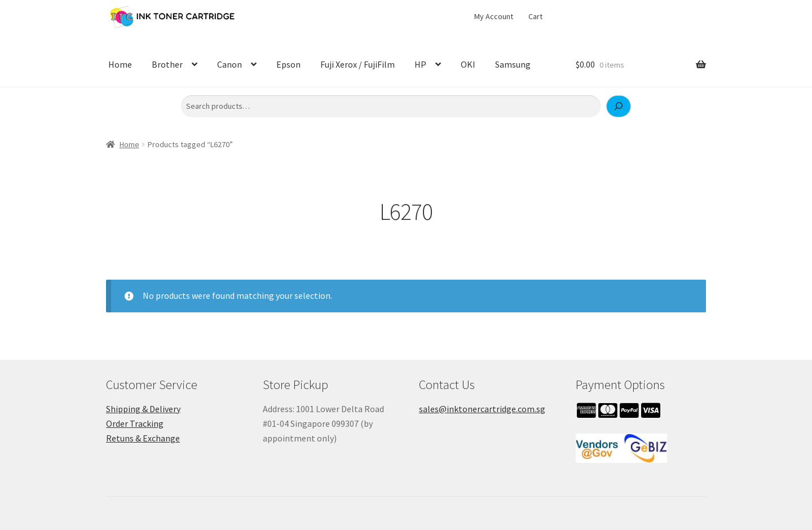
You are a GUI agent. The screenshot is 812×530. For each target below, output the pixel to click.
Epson (288, 64)
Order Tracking (135, 423)
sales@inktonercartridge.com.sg (482, 409)
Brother (167, 64)
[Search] (619, 107)
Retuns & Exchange (143, 438)
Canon (230, 64)
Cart (535, 16)
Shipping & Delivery (143, 409)
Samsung (513, 64)
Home (120, 64)
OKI (468, 64)
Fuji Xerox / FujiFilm (358, 64)
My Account (494, 16)
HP (420, 64)
